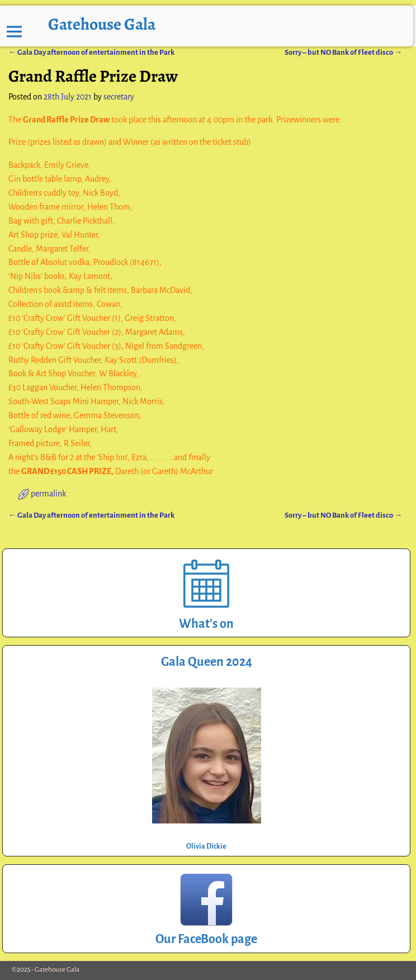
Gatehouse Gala (102, 24)
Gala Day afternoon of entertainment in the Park (91, 52)
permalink (48, 494)
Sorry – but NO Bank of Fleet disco (343, 52)
